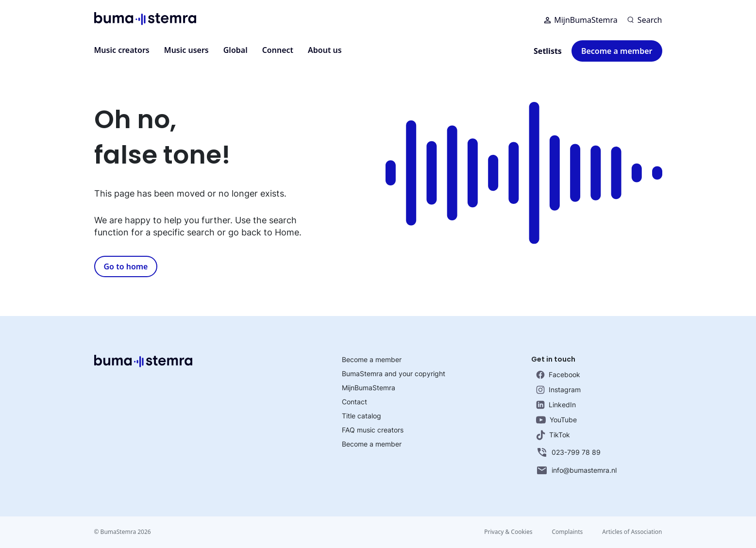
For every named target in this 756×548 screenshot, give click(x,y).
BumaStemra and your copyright (394, 374)
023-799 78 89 (568, 452)
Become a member (617, 51)
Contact (354, 402)
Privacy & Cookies (508, 532)
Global (235, 50)
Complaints (567, 532)
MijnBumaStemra (581, 20)
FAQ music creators (373, 430)
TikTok (553, 435)
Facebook (558, 375)
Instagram (558, 390)
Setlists (548, 51)
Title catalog (361, 416)
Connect (278, 50)
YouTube (556, 420)
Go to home (126, 266)
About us (325, 50)
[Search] (645, 20)
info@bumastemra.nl (576, 470)
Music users (186, 50)
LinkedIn (556, 405)
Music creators (122, 50)
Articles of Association (632, 532)
